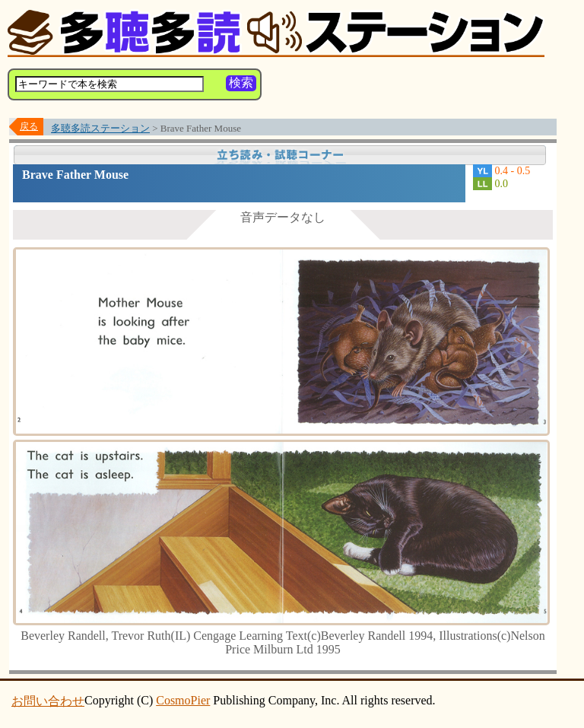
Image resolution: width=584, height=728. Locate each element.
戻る (29, 126)
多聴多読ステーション (100, 128)
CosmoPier (183, 700)
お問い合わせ (48, 701)
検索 (241, 83)
